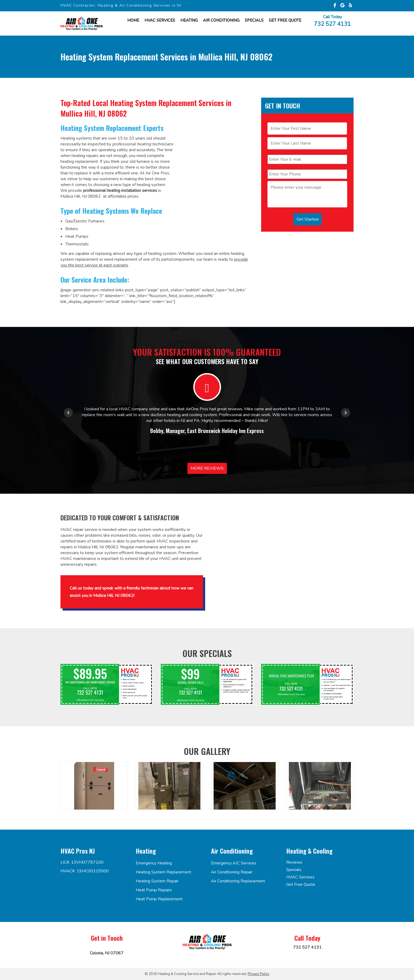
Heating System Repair (157, 881)
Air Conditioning (221, 20)
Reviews (294, 862)
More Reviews (207, 468)
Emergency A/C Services (234, 863)
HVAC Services (160, 20)
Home (133, 20)
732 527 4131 (332, 24)
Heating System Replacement (163, 872)
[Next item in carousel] (346, 413)
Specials (254, 20)
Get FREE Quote (285, 20)
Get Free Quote (301, 884)
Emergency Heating (154, 863)
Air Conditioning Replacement (238, 881)
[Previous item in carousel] (68, 413)
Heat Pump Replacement (159, 899)
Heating (189, 20)
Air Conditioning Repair (232, 872)
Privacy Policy (258, 974)
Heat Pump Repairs (154, 890)
